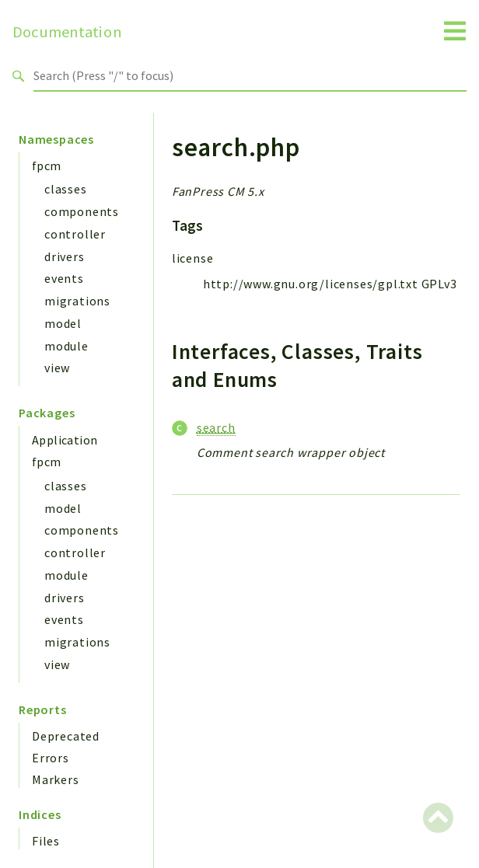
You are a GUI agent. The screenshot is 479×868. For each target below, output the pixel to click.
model (63, 323)
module (66, 346)
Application (65, 440)
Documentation (67, 32)
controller (75, 234)
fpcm (47, 166)
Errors (51, 758)
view (57, 368)
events (64, 278)
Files (46, 841)
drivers (65, 256)
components (82, 211)
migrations (77, 301)
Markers (56, 779)
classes (66, 189)
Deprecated (66, 736)
